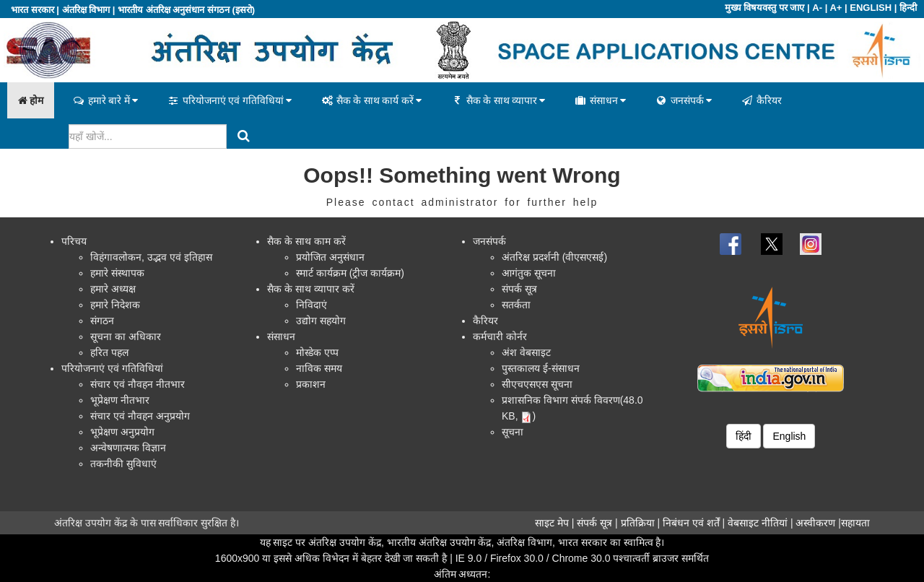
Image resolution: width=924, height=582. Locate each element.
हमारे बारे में (105, 100)
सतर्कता (516, 305)
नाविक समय (319, 368)
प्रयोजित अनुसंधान (330, 257)
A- (817, 8)
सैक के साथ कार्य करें (371, 100)
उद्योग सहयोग (321, 321)
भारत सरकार (32, 10)
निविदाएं (311, 305)
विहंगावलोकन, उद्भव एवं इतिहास (151, 257)
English (789, 436)
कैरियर (761, 100)
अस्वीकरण (815, 523)
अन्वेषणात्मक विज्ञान (128, 448)
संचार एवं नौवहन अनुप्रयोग (140, 416)
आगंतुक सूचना (529, 273)
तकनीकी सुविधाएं (123, 464)
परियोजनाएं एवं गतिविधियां (229, 100)
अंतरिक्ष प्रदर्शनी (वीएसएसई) (554, 257)
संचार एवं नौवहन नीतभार (138, 384)
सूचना (513, 432)
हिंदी (744, 436)
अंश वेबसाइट (526, 352)
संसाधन (600, 100)
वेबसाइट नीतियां (758, 523)
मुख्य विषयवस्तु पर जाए (765, 8)
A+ (836, 8)
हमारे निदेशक (115, 305)
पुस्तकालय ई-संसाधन (541, 368)
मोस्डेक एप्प (317, 352)
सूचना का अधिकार (126, 336)
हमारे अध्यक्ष (113, 289)
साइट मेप (552, 523)
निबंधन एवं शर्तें (691, 523)
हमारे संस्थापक (117, 273)
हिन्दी (908, 8)
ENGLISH (871, 8)
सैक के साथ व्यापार (498, 100)
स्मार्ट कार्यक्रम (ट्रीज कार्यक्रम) (350, 273)
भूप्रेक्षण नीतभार (120, 400)
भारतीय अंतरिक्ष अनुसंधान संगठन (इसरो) (186, 10)
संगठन (102, 321)
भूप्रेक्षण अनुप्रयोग (122, 432)
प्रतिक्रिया (638, 523)
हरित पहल (109, 352)
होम (31, 100)
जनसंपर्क (683, 100)
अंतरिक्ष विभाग (86, 10)
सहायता (855, 523)
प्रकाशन (311, 384)
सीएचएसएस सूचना (537, 384)
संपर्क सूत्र (519, 289)
